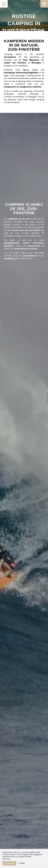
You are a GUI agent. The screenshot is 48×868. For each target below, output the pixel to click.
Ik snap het (9, 863)
